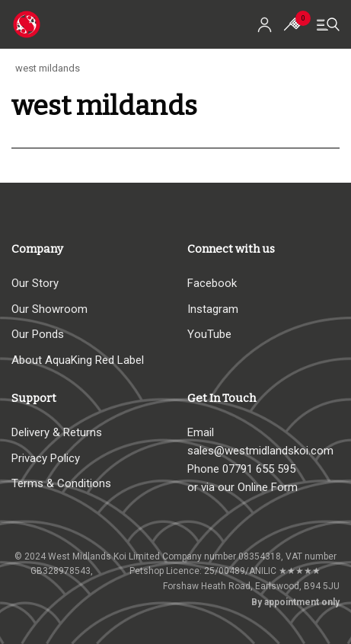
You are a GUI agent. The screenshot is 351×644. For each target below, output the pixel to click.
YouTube (209, 334)
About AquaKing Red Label (78, 360)
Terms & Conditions (61, 483)
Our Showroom (49, 309)
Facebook (212, 283)
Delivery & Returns (57, 432)
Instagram (213, 309)
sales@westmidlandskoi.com (260, 451)
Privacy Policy (46, 458)
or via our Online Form (243, 487)
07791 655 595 (259, 469)
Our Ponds (38, 334)
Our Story (35, 283)
